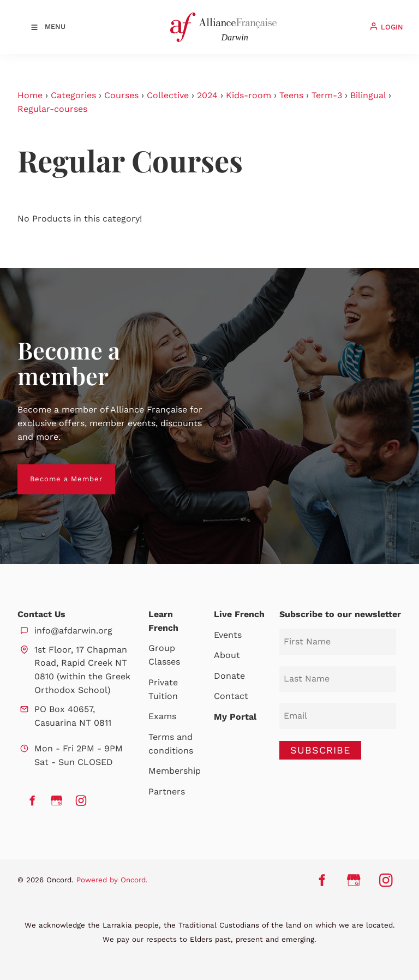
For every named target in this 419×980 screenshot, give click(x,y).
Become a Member (54, 471)
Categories (73, 95)
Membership (175, 771)
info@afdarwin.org (73, 631)
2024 (207, 95)
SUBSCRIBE (320, 750)
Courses (121, 95)
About (227, 655)
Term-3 (327, 95)
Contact (231, 696)
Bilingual (368, 95)
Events (228, 635)
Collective (168, 95)
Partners (167, 791)
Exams (162, 716)
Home (30, 95)
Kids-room (249, 95)
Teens (291, 95)
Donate (229, 676)
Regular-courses (52, 109)
